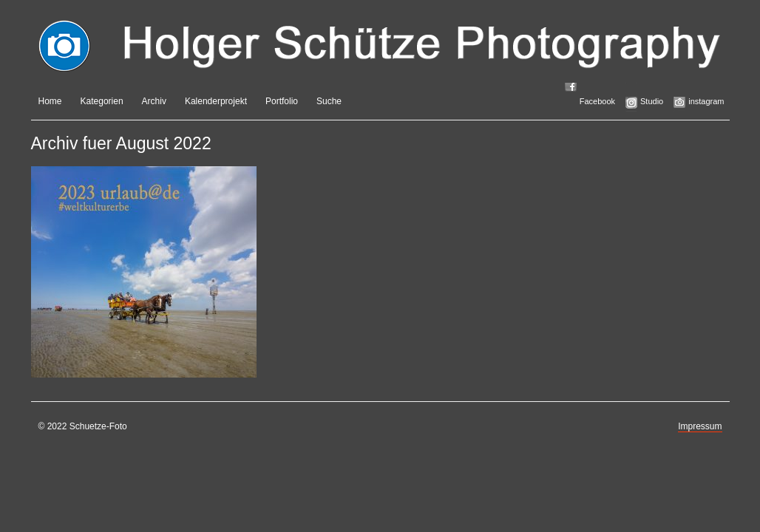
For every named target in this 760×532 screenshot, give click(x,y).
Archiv (154, 101)
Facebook (597, 101)
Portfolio (282, 101)
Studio (652, 101)
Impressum (700, 426)
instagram (706, 101)
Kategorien (102, 101)
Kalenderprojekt (216, 101)
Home (50, 101)
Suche (329, 101)
